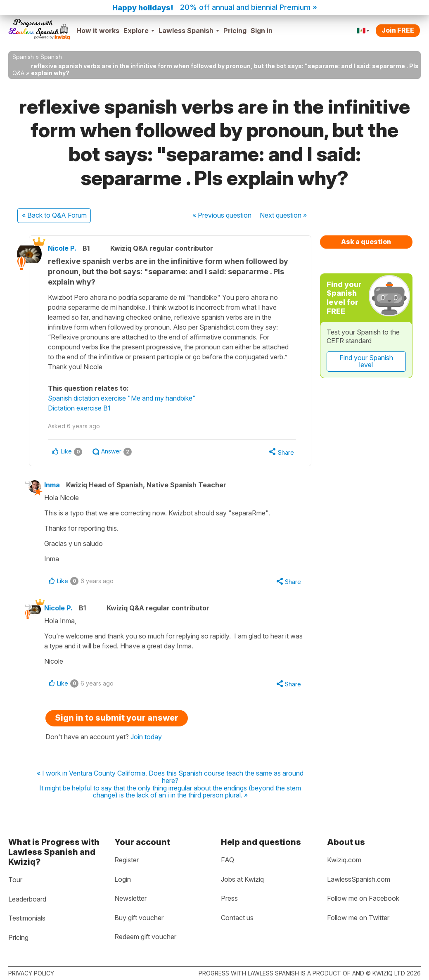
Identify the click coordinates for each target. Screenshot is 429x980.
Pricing (235, 31)
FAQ (228, 860)
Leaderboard (27, 899)
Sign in (262, 31)
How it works (98, 31)
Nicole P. (64, 248)
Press (229, 898)
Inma (54, 485)
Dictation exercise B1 (81, 408)
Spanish (23, 57)
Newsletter (130, 898)
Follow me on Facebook (363, 898)
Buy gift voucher (139, 918)
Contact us (237, 918)
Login (123, 879)
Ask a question (366, 242)
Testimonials (27, 918)
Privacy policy (31, 973)
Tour (15, 880)
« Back (54, 215)
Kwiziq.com (344, 860)
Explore (139, 31)
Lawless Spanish (189, 31)
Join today (146, 738)
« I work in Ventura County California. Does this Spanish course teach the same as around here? (170, 778)
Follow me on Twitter (358, 918)
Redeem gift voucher (145, 937)
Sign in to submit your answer (117, 719)
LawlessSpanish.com (359, 879)
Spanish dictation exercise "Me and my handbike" (124, 398)
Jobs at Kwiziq (242, 879)
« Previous (222, 215)
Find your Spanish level (366, 361)
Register (127, 860)
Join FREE (398, 30)
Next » (283, 215)
